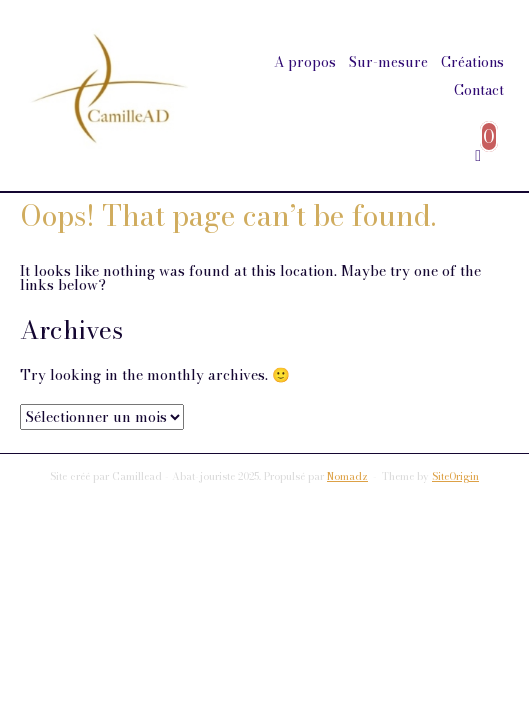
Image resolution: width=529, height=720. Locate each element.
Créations (472, 62)
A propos (305, 62)
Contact (479, 90)
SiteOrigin (455, 476)
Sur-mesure (388, 62)
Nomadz (347, 476)
